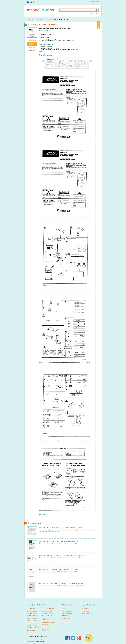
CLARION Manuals (32, 616)
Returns (65, 616)
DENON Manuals (32, 618)
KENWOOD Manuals (33, 621)
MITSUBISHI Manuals (33, 628)
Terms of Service (68, 614)
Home (29, 19)
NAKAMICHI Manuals (48, 609)
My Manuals (85, 611)
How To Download (68, 611)
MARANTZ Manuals (32, 625)
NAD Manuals (31, 630)
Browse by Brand (95, 14)
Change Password (87, 614)
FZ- (48, 19)
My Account (85, 609)
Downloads (92, 1)
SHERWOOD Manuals (48, 622)
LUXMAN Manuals (32, 623)
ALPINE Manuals (32, 611)
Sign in (98, 1)
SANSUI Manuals (47, 616)
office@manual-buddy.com (32, 641)
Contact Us (66, 618)
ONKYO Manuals (47, 611)
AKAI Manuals (31, 609)
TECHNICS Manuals (48, 627)
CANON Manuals (32, 614)
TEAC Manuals (46, 625)
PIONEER (39, 19)
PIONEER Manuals (48, 614)
